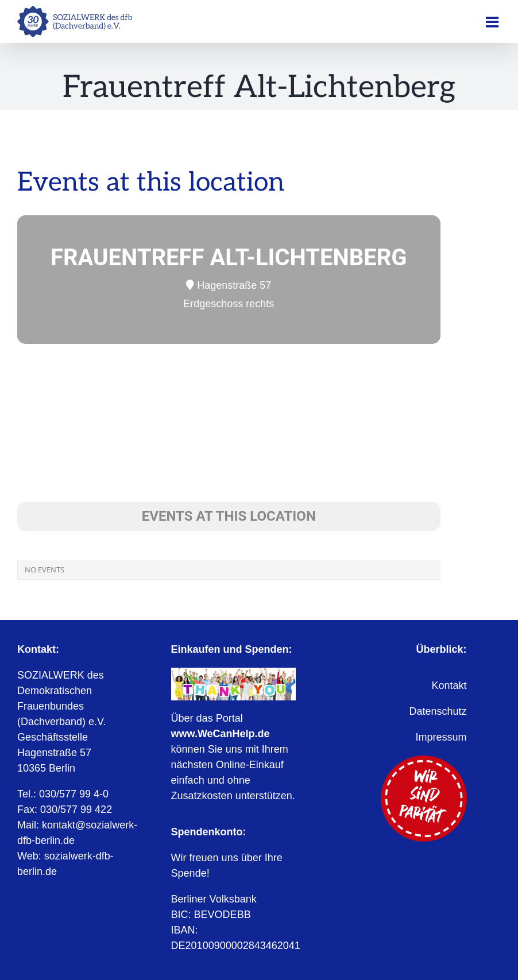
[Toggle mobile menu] (493, 22)
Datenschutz (438, 711)
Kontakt (449, 685)
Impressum (441, 737)
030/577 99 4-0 (74, 794)
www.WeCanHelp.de (221, 734)
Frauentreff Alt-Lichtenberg (229, 257)
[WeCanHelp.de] (234, 673)
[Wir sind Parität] (424, 761)
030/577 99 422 (76, 809)
